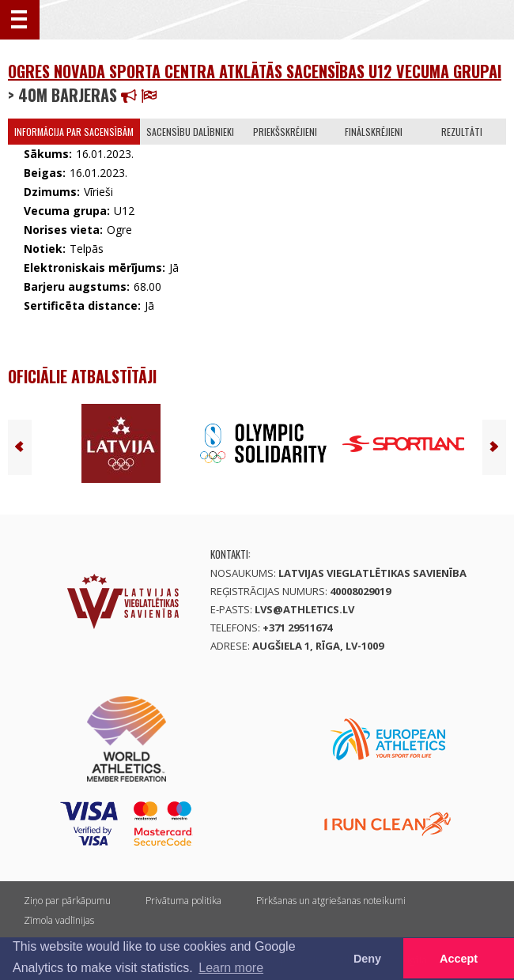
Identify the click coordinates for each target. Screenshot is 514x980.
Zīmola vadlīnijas (59, 920)
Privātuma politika (183, 901)
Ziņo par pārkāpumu (67, 901)
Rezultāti (462, 132)
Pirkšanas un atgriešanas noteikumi (331, 901)
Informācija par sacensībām (74, 132)
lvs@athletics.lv (304, 609)
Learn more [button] (231, 968)
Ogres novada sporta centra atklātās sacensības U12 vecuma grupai (255, 71)
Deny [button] (367, 959)
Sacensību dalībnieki (190, 132)
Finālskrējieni (374, 132)
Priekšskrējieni (285, 132)
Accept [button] (459, 959)
